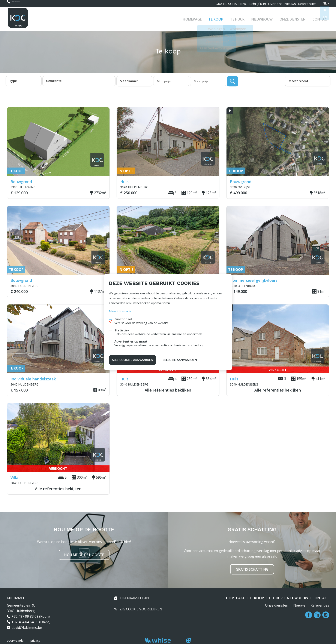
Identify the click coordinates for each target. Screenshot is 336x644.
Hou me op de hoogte (84, 555)
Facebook (309, 615)
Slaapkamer (129, 81)
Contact (321, 18)
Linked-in (317, 615)
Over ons (272, 3)
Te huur (237, 18)
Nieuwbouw (262, 18)
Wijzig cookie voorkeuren (138, 609)
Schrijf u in (254, 3)
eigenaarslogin (134, 598)
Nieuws (289, 3)
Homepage (192, 18)
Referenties (307, 3)
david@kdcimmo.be (27, 628)
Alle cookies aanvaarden (133, 359)
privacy (35, 640)
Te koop (216, 18)
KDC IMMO (15, 598)
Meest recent (298, 81)
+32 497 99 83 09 (24, 3)
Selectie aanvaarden (180, 359)
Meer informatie (120, 312)
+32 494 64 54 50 (25, 622)
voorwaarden (16, 640)
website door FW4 (189, 641)
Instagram (326, 615)
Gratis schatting (252, 569)
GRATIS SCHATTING (227, 3)
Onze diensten (292, 18)
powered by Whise (163, 640)
